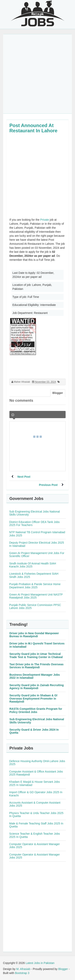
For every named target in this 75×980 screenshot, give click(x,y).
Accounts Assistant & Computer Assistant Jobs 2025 (35, 804)
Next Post (24, 477)
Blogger (63, 969)
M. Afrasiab (23, 969)
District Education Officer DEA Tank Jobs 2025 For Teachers (34, 523)
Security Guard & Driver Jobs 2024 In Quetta (34, 731)
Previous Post (48, 485)
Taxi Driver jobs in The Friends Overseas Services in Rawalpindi (36, 666)
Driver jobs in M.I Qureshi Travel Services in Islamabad (37, 645)
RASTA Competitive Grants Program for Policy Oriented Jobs (36, 710)
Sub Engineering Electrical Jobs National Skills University (34, 513)
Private (45, 220)
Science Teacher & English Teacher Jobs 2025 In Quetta (34, 835)
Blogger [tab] (58, 393)
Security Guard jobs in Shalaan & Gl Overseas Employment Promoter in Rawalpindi (33, 698)
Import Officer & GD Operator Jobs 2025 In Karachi (36, 794)
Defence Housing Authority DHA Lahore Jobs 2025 (37, 763)
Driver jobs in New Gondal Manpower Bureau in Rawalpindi (34, 635)
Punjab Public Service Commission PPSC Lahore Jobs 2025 (35, 606)
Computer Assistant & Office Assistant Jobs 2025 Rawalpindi (36, 773)
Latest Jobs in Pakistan (40, 963)
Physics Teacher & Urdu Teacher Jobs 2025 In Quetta (36, 815)
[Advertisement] (37, 74)
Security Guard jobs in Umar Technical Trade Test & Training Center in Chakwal (36, 655)
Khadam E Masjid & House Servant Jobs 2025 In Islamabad (34, 783)
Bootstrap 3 (22, 973)
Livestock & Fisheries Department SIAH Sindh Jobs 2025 (34, 575)
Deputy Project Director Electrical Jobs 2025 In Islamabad (37, 544)
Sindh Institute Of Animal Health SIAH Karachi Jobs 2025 (33, 565)
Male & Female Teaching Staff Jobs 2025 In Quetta (36, 825)
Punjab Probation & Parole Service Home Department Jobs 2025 (35, 586)
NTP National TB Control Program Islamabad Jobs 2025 (37, 534)
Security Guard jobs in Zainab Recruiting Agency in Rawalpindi (37, 687)
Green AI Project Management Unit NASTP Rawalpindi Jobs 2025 (36, 596)
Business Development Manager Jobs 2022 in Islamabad (35, 676)
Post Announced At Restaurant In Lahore (33, 128)
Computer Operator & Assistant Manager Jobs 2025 (34, 846)
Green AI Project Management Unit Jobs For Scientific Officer (37, 555)
